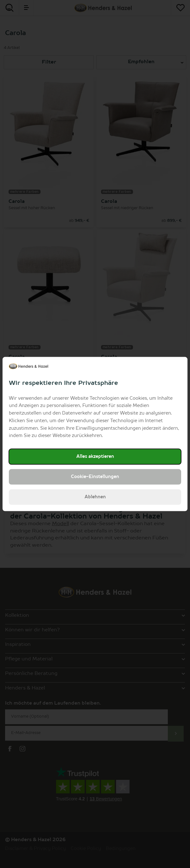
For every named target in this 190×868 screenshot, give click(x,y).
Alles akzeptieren (95, 457)
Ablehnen (95, 497)
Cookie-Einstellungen (95, 477)
